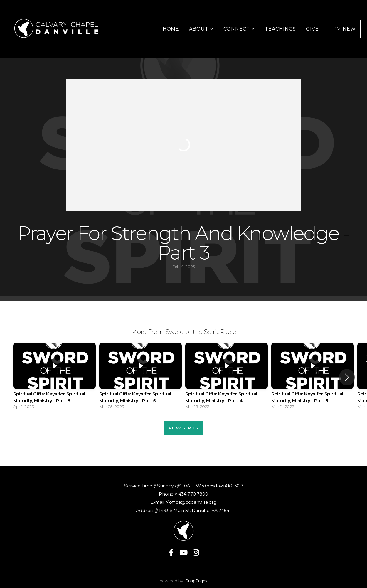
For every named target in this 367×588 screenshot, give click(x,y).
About (201, 29)
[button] (347, 377)
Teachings (281, 29)
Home (171, 29)
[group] (54, 377)
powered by (184, 581)
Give (312, 29)
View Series (183, 428)
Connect (239, 29)
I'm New (345, 29)
